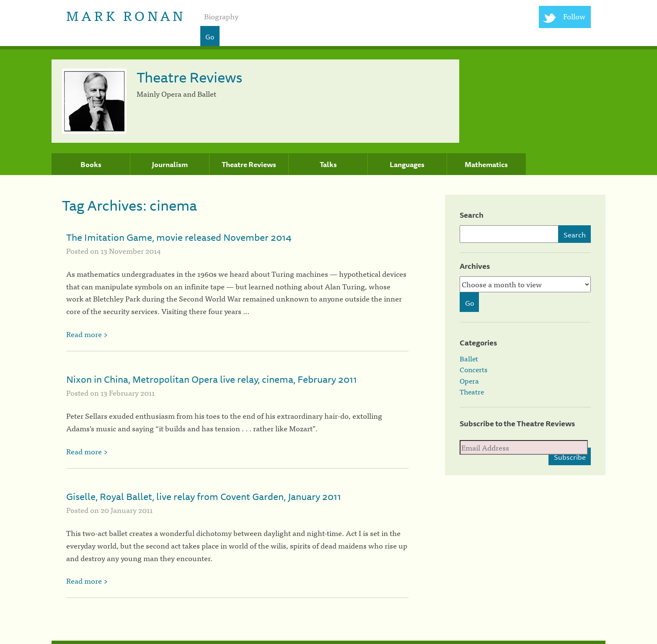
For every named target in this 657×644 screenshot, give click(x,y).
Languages (407, 165)
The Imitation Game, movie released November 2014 (179, 237)
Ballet (469, 358)
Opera (469, 381)
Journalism (170, 165)
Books (91, 165)
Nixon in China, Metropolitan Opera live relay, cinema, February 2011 (212, 379)
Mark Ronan (126, 15)
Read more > (87, 334)
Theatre (472, 392)
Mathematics (486, 165)
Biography (221, 16)
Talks (328, 165)
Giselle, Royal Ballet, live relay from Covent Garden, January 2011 (204, 496)
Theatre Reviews (249, 165)
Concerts (473, 369)
